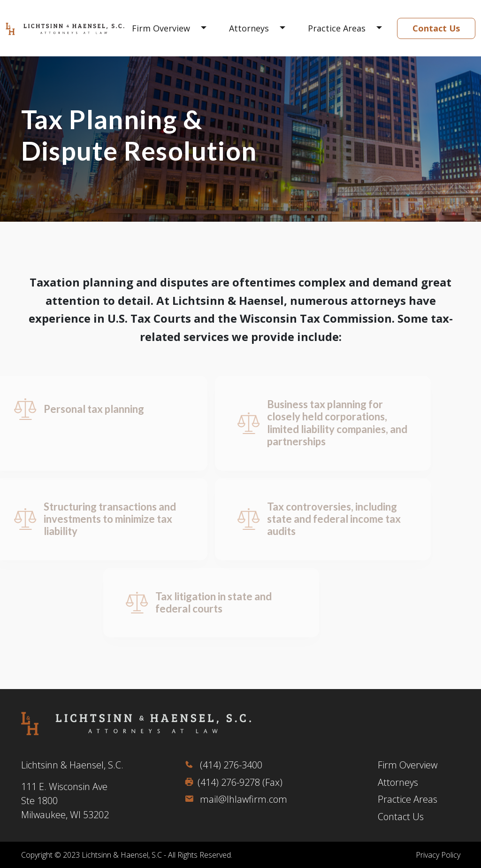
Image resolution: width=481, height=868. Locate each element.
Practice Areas (337, 28)
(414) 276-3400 (223, 765)
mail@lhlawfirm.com (236, 799)
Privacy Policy (438, 855)
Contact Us (436, 28)
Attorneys (249, 28)
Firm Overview (161, 28)
